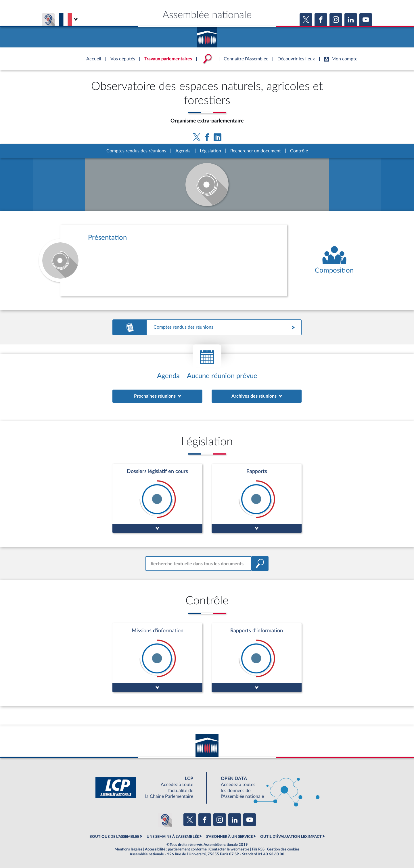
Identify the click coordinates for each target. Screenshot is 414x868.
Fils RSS (258, 849)
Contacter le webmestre (229, 849)
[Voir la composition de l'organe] (334, 260)
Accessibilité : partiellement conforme (176, 849)
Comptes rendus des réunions (136, 151)
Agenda (183, 151)
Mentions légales (128, 849)
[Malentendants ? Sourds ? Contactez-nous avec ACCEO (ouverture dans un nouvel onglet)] (165, 820)
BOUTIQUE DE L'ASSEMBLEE (114, 837)
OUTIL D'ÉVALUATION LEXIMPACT (291, 837)
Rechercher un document (256, 151)
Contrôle (299, 151)
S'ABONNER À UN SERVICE (229, 837)
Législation (210, 151)
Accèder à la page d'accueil (207, 35)
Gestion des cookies (283, 849)
